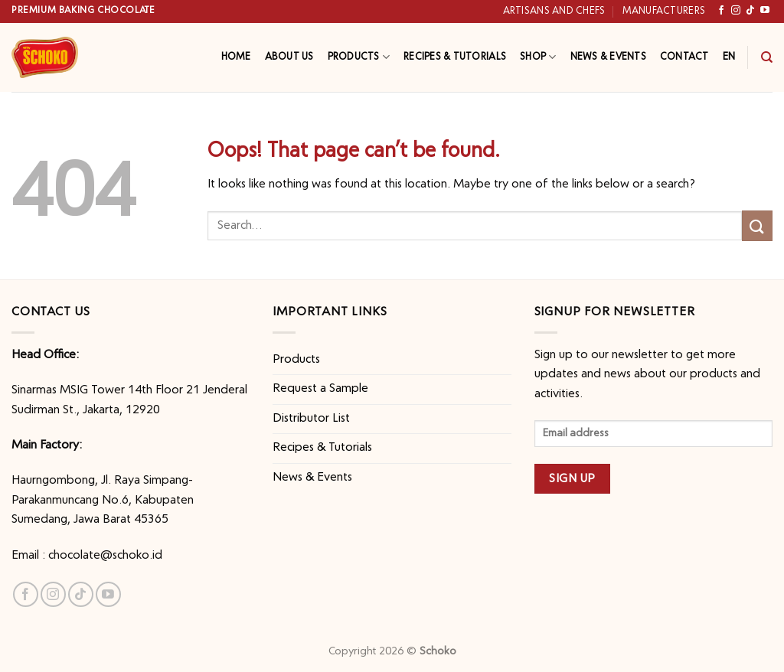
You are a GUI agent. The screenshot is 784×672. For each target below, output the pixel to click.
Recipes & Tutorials (455, 57)
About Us (289, 57)
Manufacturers (664, 11)
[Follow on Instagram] (736, 11)
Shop (538, 57)
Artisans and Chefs (554, 11)
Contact (684, 57)
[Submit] (757, 225)
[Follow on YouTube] (765, 11)
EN (729, 57)
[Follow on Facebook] (721, 11)
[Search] (767, 57)
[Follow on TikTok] (750, 11)
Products (359, 57)
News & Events (608, 57)
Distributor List (311, 419)
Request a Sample (320, 389)
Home (236, 57)
